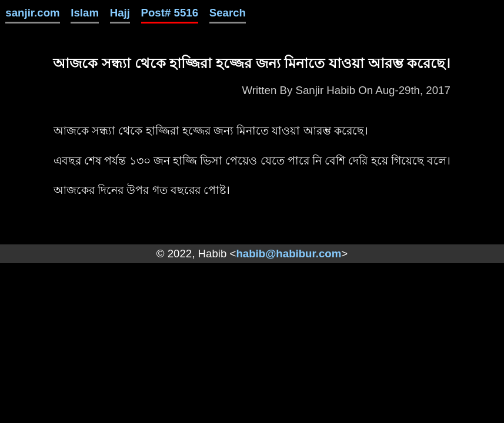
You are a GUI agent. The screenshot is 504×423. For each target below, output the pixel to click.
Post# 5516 (170, 13)
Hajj (120, 13)
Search (228, 13)
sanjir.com (32, 13)
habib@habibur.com (288, 254)
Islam (85, 13)
